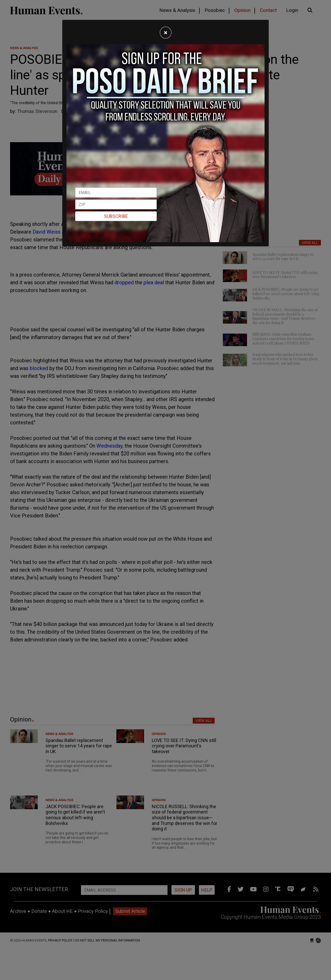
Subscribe (116, 216)
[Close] (166, 33)
